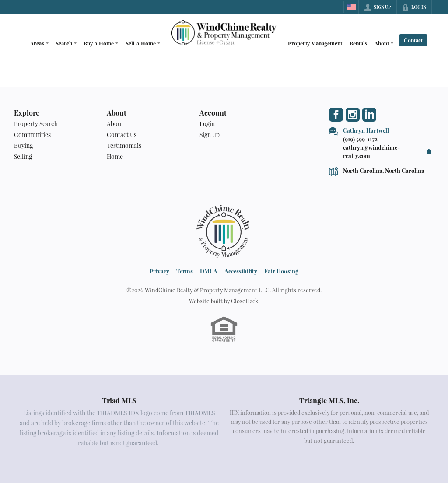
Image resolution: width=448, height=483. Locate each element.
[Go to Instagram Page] (353, 115)
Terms (185, 271)
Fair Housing (281, 271)
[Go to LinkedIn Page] (369, 115)
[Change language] (351, 7)
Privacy (159, 271)
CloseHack (245, 301)
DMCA (209, 271)
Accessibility (241, 271)
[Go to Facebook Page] (336, 115)
